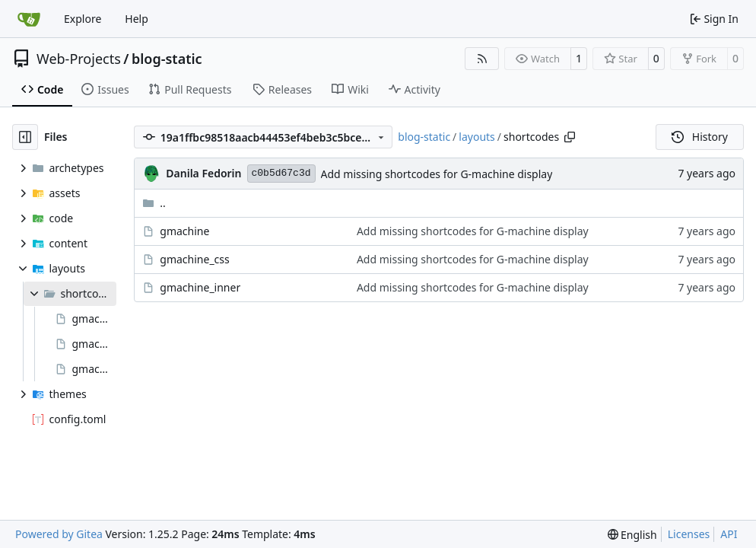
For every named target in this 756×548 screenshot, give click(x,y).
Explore (83, 19)
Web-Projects (79, 59)
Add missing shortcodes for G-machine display (437, 174)
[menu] (632, 535)
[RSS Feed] (482, 59)
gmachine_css (194, 259)
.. (154, 203)
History (700, 137)
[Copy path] (570, 137)
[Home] (29, 19)
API (729, 534)
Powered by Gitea (59, 534)
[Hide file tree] (25, 137)
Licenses (689, 534)
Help (137, 19)
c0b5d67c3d (281, 173)
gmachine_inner (200, 287)
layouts (477, 137)
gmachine (184, 231)
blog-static (167, 59)
